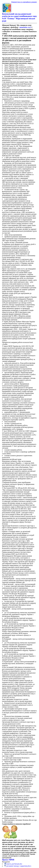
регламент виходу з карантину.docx (18, 866)
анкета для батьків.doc (13, 864)
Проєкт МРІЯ (8, 860)
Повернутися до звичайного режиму (24, 2)
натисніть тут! (25, 27)
